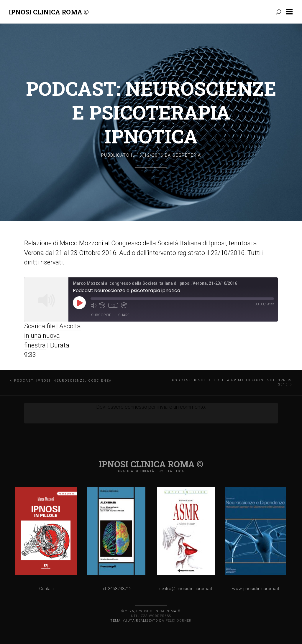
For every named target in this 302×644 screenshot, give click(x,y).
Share (124, 315)
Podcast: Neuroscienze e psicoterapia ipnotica (151, 112)
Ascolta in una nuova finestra (52, 336)
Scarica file (40, 326)
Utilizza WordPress (151, 616)
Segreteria (187, 155)
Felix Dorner (179, 621)
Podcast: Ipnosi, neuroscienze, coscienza (63, 381)
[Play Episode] (79, 303)
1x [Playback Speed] (113, 305)
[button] (290, 12)
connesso (136, 407)
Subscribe (101, 315)
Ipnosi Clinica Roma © (49, 12)
